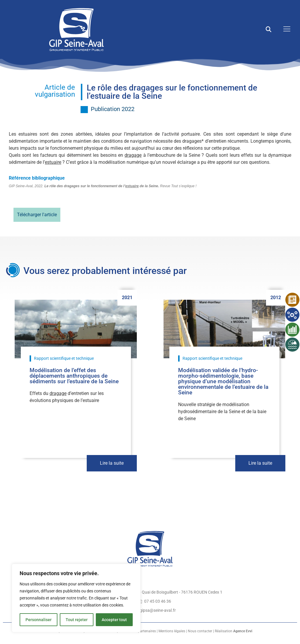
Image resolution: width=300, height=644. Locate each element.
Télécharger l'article (37, 215)
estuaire (53, 162)
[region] (76, 598)
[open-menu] (285, 29)
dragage (133, 155)
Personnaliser (39, 620)
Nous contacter (200, 631)
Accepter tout (114, 620)
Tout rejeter (77, 620)
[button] (269, 29)
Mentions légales (172, 631)
